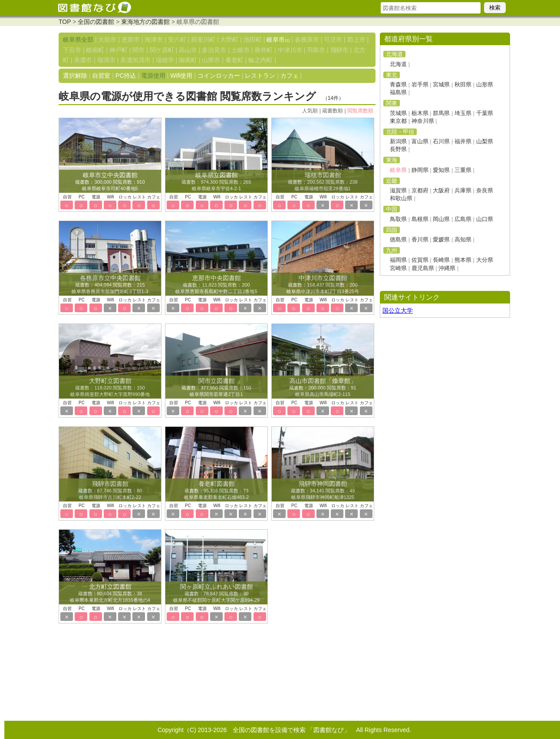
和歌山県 (401, 198)
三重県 (463, 170)
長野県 (398, 149)
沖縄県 (447, 268)
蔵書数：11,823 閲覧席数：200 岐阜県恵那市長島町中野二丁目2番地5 (216, 285)
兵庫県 (463, 190)
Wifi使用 (181, 76)
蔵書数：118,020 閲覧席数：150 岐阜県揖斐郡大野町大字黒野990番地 (110, 388)
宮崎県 (398, 268)
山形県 (485, 84)
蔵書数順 (333, 111)
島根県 (420, 219)
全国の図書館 (96, 22)
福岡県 (398, 260)
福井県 (463, 141)
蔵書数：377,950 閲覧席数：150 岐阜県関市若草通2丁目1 (216, 388)
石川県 (441, 141)
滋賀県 (398, 190)
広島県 (463, 219)
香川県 (420, 239)
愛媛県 (441, 239)
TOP (65, 22)
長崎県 (441, 260)
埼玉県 (463, 113)
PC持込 (126, 76)
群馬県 (441, 113)
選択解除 (75, 76)
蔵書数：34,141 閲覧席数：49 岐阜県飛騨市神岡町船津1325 (323, 491)
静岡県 (420, 170)
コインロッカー (219, 76)
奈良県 (485, 190)
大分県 (485, 260)
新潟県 (398, 141)
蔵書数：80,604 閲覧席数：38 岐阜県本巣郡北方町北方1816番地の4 (110, 594)
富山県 (420, 141)
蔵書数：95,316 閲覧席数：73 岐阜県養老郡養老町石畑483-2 (216, 491)
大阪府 (441, 190)
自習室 (101, 76)
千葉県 (485, 113)
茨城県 (398, 113)
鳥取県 (398, 219)
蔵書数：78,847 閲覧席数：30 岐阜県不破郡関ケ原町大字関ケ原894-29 (216, 594)
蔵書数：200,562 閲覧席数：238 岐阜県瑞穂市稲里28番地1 (323, 182)
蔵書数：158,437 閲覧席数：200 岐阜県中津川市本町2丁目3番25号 (323, 285)
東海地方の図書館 (145, 22)
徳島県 (398, 239)
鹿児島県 (423, 268)
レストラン (260, 76)
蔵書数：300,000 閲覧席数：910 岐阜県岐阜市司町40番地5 (110, 182)
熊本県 (463, 260)
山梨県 (485, 141)
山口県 (485, 219)
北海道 (398, 64)
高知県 (463, 239)
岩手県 (420, 84)
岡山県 (441, 219)
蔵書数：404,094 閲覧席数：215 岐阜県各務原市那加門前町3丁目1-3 (110, 285)
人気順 (310, 111)
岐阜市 (278, 40)
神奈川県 (423, 121)
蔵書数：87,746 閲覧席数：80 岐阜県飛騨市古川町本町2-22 (110, 491)
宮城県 (441, 84)
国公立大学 (398, 310)
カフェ (290, 76)
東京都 (398, 121)
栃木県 (420, 113)
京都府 (420, 190)
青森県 (398, 84)
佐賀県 (420, 260)
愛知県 (441, 170)
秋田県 (463, 84)
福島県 (398, 92)
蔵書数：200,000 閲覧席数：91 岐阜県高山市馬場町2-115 (323, 388)
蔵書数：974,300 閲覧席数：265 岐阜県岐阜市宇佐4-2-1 (216, 182)
